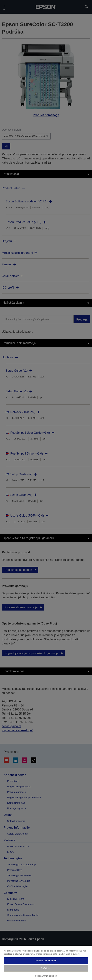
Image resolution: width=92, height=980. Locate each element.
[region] (46, 963)
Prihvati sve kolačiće (46, 961)
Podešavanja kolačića (46, 976)
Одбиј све (46, 968)
